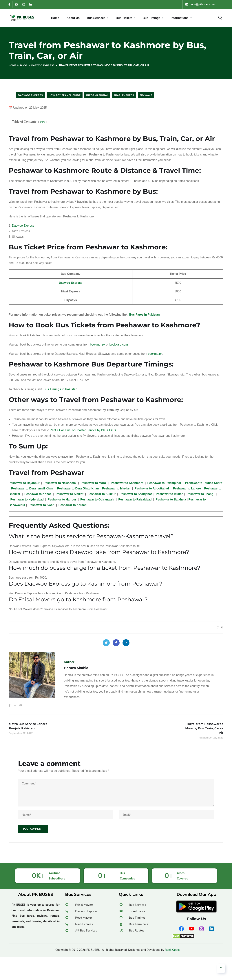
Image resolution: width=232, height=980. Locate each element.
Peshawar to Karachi (73, 505)
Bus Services (96, 18)
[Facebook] (9, 5)
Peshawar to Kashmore (127, 483)
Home (55, 18)
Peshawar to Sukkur (102, 494)
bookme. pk (98, 345)
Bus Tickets (124, 18)
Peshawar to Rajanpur (24, 483)
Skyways (146, 95)
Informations (180, 18)
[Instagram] (23, 5)
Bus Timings (151, 18)
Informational (97, 95)
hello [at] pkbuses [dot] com (207, 4)
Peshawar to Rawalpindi (164, 483)
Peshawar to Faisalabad (135, 499)
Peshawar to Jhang (200, 494)
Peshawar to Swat (41, 505)
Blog (24, 65)
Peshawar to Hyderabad (27, 499)
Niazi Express (124, 95)
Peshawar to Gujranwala (97, 499)
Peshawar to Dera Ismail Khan (33, 488)
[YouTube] (16, 5)
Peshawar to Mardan (116, 488)
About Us (73, 18)
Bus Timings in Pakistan (60, 389)
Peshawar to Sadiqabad (136, 494)
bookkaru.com (119, 345)
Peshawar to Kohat (38, 494)
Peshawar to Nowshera (60, 483)
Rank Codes (173, 951)
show (42, 122)
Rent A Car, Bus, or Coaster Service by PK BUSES (83, 430)
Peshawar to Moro (94, 483)
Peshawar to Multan (170, 494)
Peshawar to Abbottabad (152, 488)
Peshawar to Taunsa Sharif (204, 483)
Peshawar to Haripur (62, 499)
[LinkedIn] (30, 5)
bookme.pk (155, 354)
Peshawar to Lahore (187, 488)
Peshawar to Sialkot (70, 494)
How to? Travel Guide (65, 95)
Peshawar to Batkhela (171, 499)
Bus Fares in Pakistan (144, 315)
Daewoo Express (45, 65)
